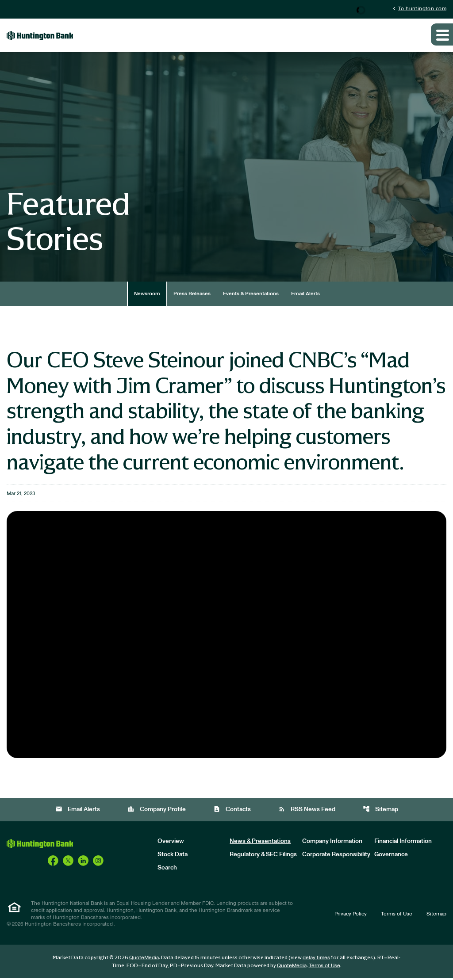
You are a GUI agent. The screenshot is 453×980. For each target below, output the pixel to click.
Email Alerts (305, 296)
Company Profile (157, 811)
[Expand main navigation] (442, 37)
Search (167, 870)
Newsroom (147, 296)
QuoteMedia (144, 959)
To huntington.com (419, 9)
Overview (171, 843)
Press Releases (192, 296)
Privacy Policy (351, 916)
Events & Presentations (251, 296)
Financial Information (403, 843)
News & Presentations (260, 843)
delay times (316, 959)
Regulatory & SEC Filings (263, 857)
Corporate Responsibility (336, 857)
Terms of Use (397, 916)
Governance (391, 857)
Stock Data (173, 857)
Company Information (332, 843)
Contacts (232, 811)
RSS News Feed (307, 811)
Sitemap (380, 811)
